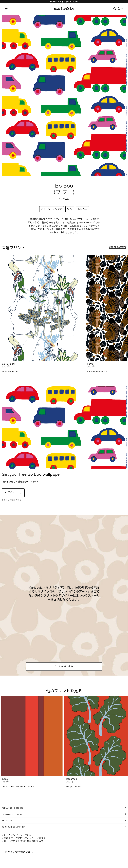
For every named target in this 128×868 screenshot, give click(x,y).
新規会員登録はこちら (11, 500)
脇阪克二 (82, 209)
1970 (70, 209)
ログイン (10, 493)
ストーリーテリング (52, 209)
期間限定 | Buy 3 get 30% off (64, 2)
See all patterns (118, 247)
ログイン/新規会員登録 (18, 852)
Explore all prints (64, 666)
